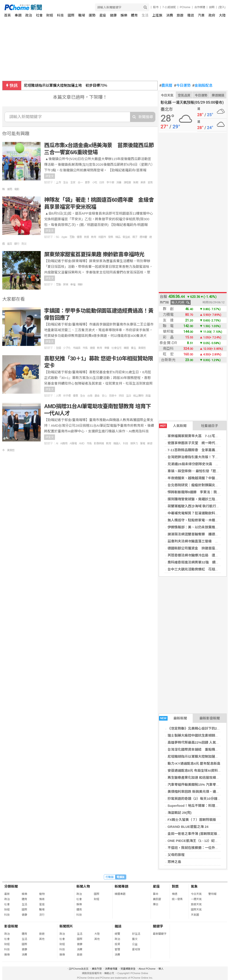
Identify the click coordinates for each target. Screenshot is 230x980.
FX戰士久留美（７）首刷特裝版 (192, 820)
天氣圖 (195, 915)
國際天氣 (196, 910)
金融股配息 (203, 86)
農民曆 (166, 86)
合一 (80, 182)
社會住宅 (116, 348)
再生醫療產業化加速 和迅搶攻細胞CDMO (199, 778)
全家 (73, 182)
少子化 (67, 348)
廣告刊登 (97, 969)
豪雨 (9, 189)
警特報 (212, 894)
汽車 (201, 15)
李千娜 (110, 182)
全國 (58, 348)
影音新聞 (11, 926)
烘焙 (121, 396)
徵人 (161, 969)
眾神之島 (174, 862)
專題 (18, 15)
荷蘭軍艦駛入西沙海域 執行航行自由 (195, 506)
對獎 (175, 886)
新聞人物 (83, 886)
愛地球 (136, 949)
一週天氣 (196, 899)
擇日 (156, 904)
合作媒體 (200, 7)
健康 (113, 15)
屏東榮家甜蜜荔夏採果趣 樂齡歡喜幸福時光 (94, 254)
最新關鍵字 (160, 934)
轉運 (126, 348)
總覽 (117, 934)
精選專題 (120, 894)
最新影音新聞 (210, 718)
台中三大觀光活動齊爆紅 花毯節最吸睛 (198, 569)
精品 (118, 237)
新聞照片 (66, 926)
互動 (72, 237)
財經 (50, 15)
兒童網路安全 (128, 969)
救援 (86, 237)
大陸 (222, 15)
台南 (90, 396)
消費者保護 (111, 969)
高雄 (148, 396)
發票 (111, 237)
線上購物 (138, 396)
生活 (145, 15)
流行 (42, 915)
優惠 (79, 237)
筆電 (142, 443)
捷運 (92, 348)
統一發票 (177, 899)
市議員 (77, 348)
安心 (104, 396)
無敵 (136, 182)
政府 (212, 15)
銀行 (17, 244)
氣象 (194, 886)
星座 (103, 15)
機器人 (117, 443)
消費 (170, 15)
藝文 (135, 939)
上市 (58, 182)
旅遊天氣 (196, 904)
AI (57, 443)
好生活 (136, 934)
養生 (133, 348)
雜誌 (191, 15)
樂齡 (80, 285)
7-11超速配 (169, 7)
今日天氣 (167, 95)
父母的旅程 (176, 855)
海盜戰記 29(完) (180, 813)
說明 (212, 7)
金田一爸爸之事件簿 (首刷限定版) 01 (195, 834)
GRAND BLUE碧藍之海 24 (188, 827)
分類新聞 (11, 886)
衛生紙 (126, 237)
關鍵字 (158, 926)
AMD (82, 443)
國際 (71, 15)
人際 (58, 396)
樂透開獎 (218, 95)
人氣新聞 (173, 426)
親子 (135, 237)
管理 (117, 949)
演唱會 (127, 182)
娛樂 (124, 15)
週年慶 (143, 237)
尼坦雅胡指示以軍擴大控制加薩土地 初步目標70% (66, 85)
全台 (66, 182)
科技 (60, 15)
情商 (42, 899)
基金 (97, 396)
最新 (7, 894)
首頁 (7, 15)
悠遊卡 (113, 396)
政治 (29, 15)
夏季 (87, 182)
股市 (156, 7)
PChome (185, 7)
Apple (64, 237)
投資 (117, 944)
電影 (17, 189)
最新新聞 (173, 718)
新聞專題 (121, 886)
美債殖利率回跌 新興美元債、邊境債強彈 (199, 792)
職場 (82, 15)
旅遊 (180, 15)
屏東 (66, 285)
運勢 (92, 15)
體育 (134, 15)
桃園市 (102, 237)
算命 (156, 894)
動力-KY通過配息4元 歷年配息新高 (194, 763)
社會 (39, 15)
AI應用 (64, 443)
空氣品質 (184, 95)
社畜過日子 (210, 426)
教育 (94, 237)
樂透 (175, 894)
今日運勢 (182, 86)
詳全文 (50, 176)
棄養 (107, 348)
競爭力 (134, 443)
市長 (85, 348)
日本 (102, 182)
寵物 (42, 894)
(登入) (222, 7)
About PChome (147, 969)
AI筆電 (73, 443)
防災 (24, 244)
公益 (135, 944)
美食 (143, 182)
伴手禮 (67, 396)
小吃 (95, 182)
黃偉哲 (142, 348)
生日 (128, 396)
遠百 (9, 244)
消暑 (119, 182)
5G (57, 237)
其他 (42, 939)
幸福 (73, 285)
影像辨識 (99, 443)
